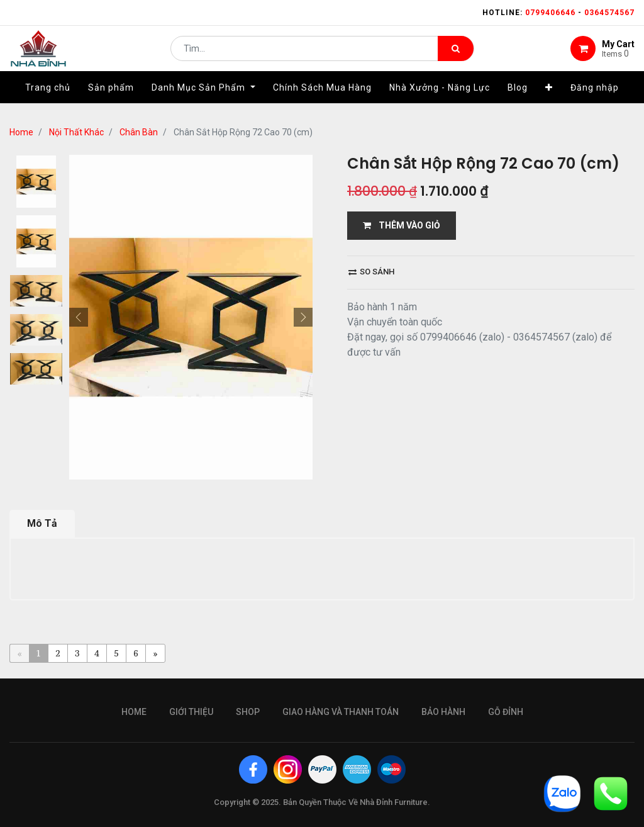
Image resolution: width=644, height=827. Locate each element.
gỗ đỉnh (506, 712)
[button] (549, 99)
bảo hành (443, 712)
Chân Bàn (139, 132)
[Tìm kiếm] (456, 54)
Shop (248, 712)
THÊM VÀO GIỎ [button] (402, 225)
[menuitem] (48, 99)
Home (21, 132)
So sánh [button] (371, 272)
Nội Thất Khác (76, 132)
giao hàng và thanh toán (341, 712)
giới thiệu (191, 712)
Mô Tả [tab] (42, 523)
